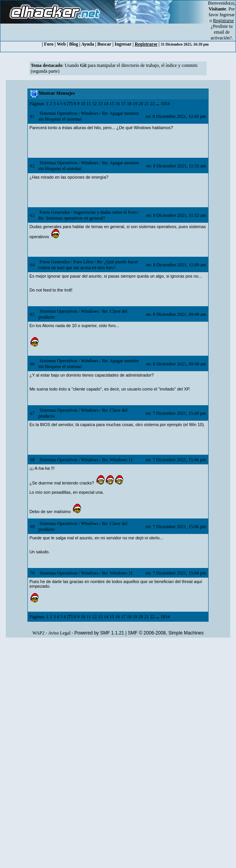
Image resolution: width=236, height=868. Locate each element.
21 (146, 104)
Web (61, 44)
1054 (165, 104)
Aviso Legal (59, 633)
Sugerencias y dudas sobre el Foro (105, 212)
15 (112, 104)
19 (135, 104)
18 (129, 104)
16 (117, 104)
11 (89, 104)
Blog (74, 44)
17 (123, 104)
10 (83, 104)
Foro (49, 44)
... (158, 104)
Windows (90, 113)
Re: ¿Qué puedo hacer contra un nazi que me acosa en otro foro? (88, 265)
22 (152, 104)
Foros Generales (54, 212)
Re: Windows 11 (117, 460)
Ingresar (227, 15)
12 (94, 104)
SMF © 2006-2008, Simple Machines (166, 633)
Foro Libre (83, 262)
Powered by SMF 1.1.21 (99, 633)
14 (106, 104)
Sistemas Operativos (58, 113)
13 (100, 104)
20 (141, 104)
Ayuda (87, 44)
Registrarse (146, 44)
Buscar (104, 44)
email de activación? (221, 35)
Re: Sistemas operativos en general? (72, 218)
